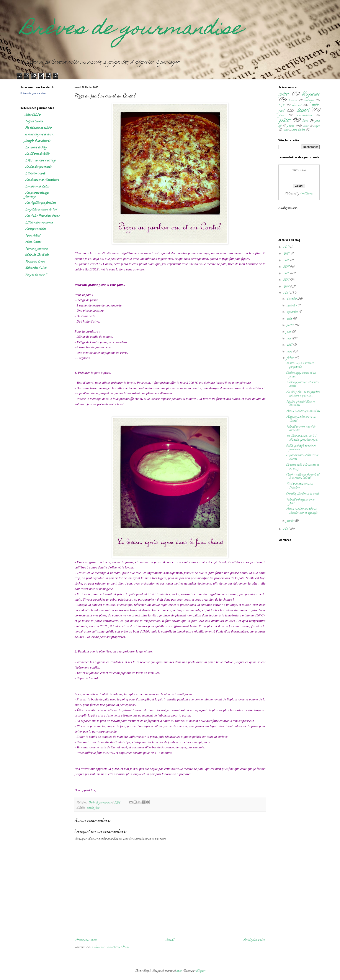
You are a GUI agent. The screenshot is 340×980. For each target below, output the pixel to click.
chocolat (297, 106)
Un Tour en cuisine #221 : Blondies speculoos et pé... (302, 438)
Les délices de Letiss (37, 187)
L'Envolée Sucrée (35, 174)
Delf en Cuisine (34, 122)
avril (290, 345)
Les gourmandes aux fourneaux (37, 195)
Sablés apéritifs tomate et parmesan (301, 448)
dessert (303, 111)
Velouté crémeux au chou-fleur (301, 502)
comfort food (93, 808)
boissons (293, 101)
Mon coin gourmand (36, 249)
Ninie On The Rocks (37, 255)
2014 (287, 287)
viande (286, 130)
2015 (286, 280)
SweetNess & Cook (36, 268)
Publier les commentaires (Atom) (110, 948)
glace (281, 116)
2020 (287, 254)
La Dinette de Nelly (37, 154)
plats (291, 126)
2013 (287, 293)
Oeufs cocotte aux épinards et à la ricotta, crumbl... (303, 477)
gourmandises (304, 116)
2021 (287, 247)
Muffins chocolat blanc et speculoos (300, 404)
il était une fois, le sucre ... (40, 135)
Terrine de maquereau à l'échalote (299, 486)
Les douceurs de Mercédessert (42, 180)
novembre (292, 306)
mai (289, 339)
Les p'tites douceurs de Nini (41, 210)
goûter (284, 121)
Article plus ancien (254, 940)
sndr (179, 971)
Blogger (200, 971)
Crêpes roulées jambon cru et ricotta (302, 457)
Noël (305, 121)
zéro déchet (298, 130)
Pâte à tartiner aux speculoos (303, 411)
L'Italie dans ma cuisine (39, 223)
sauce (306, 126)
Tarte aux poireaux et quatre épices (302, 384)
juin (289, 332)
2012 (287, 529)
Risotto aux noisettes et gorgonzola (300, 365)
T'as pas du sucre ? (36, 275)
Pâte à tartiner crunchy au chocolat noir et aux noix (302, 511)
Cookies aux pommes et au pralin (301, 375)
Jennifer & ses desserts (38, 141)
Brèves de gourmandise (131, 30)
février (291, 358)
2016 (287, 274)
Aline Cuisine (33, 115)
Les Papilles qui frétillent (40, 203)
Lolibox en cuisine (35, 229)
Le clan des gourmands (38, 167)
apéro (283, 94)
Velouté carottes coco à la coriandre (301, 429)
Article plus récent (86, 940)
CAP (281, 106)
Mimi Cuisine (33, 242)
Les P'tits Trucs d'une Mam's (42, 216)
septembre (293, 312)
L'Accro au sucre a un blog (40, 161)
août (290, 319)
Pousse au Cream (35, 262)
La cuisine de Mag (36, 148)
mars (290, 352)
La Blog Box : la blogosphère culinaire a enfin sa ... (303, 394)
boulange (309, 101)
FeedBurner (307, 194)
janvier (291, 521)
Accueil (170, 940)
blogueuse (311, 94)
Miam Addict (33, 236)
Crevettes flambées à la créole (302, 494)
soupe (316, 126)
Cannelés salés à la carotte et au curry (302, 467)
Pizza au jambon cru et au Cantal (301, 419)
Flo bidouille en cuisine (38, 128)
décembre (292, 299)
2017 (286, 267)
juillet (291, 325)
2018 (287, 261)
